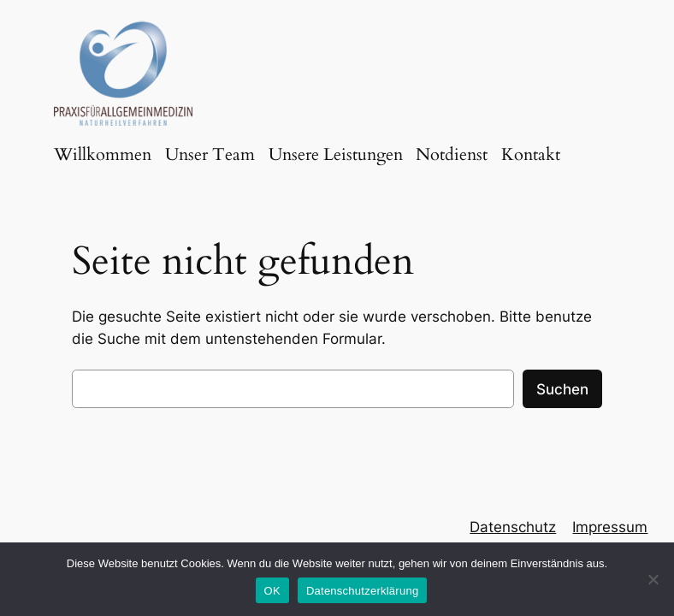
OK (272, 591)
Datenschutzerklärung (362, 591)
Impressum (610, 527)
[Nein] (653, 579)
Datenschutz (513, 527)
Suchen (562, 389)
